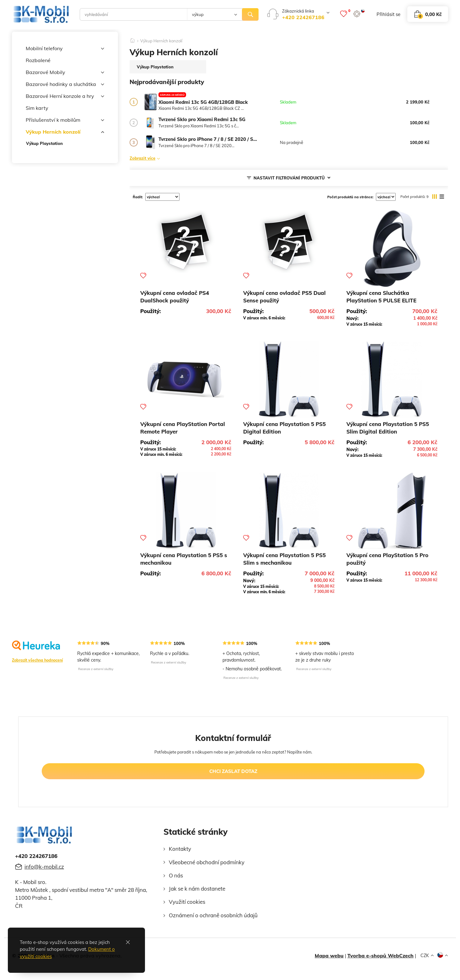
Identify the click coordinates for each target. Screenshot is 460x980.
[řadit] (162, 197)
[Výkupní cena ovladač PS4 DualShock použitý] (186, 242)
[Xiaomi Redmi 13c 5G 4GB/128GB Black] (150, 102)
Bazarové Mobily (65, 72)
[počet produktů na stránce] (386, 197)
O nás (176, 875)
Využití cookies (187, 902)
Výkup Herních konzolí (65, 132)
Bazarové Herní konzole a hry (65, 96)
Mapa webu (329, 956)
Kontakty (180, 849)
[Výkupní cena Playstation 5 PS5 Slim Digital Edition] (392, 380)
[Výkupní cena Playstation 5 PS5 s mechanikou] (186, 511)
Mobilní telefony (65, 49)
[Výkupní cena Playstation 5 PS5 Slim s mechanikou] (289, 511)
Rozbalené (38, 60)
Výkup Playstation (44, 143)
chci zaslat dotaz (233, 771)
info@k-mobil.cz (44, 867)
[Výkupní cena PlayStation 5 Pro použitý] (392, 511)
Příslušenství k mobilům (65, 120)
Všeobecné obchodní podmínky (207, 862)
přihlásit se (388, 14)
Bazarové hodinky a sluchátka (65, 84)
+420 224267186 (303, 17)
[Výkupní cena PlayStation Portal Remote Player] (186, 380)
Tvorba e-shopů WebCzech (380, 956)
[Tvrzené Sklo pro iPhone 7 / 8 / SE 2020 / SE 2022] (150, 143)
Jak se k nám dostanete (197, 889)
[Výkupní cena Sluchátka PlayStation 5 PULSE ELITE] (392, 248)
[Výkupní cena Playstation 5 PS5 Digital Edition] (289, 380)
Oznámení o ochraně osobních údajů (213, 915)
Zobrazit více (142, 158)
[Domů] (132, 39)
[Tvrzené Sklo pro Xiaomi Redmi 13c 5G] (150, 123)
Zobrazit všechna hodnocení (37, 660)
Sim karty (37, 108)
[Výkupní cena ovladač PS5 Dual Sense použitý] (289, 242)
